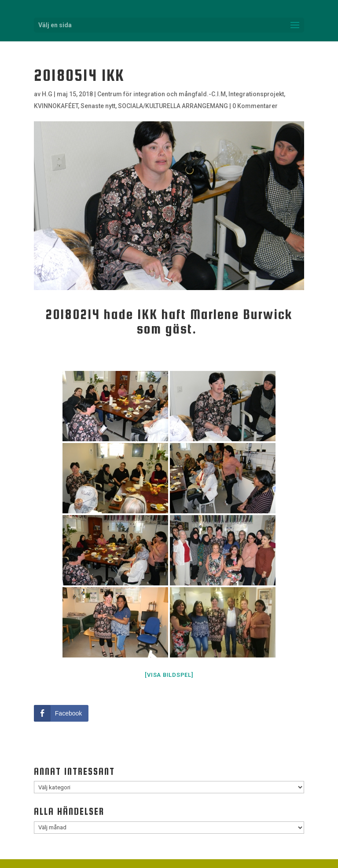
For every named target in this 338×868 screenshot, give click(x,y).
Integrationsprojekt (256, 94)
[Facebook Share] (61, 713)
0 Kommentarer (255, 106)
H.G (47, 94)
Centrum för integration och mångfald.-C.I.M (162, 94)
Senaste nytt (98, 106)
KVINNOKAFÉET (56, 106)
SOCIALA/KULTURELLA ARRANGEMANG (173, 106)
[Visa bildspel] (169, 675)
